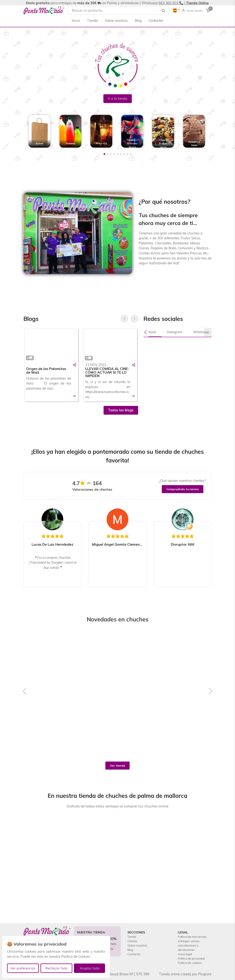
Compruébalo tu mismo (183, 489)
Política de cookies (192, 963)
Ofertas (133, 928)
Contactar (156, 21)
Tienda (92, 21)
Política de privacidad (186, 955)
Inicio (76, 21)
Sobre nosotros (116, 21)
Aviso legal (186, 947)
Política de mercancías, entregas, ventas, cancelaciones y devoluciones (191, 932)
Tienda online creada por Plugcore (185, 974)
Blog (138, 21)
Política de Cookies (76, 957)
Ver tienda (117, 766)
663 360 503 (168, 3)
